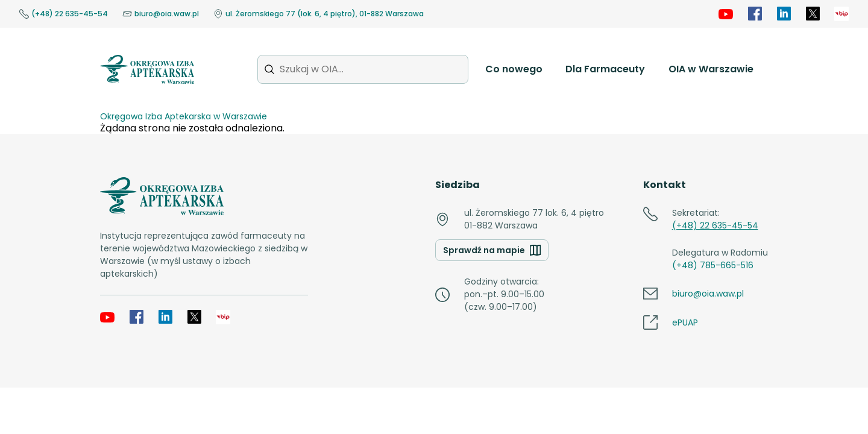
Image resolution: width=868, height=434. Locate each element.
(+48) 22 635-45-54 (64, 14)
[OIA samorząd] (841, 14)
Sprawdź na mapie (492, 250)
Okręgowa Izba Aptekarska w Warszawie (184, 116)
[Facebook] (755, 14)
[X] (813, 14)
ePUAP (685, 322)
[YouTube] (726, 14)
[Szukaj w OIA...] (363, 69)
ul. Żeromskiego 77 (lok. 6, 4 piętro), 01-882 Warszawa (319, 14)
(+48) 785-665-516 (713, 265)
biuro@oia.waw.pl (161, 14)
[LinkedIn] (784, 14)
